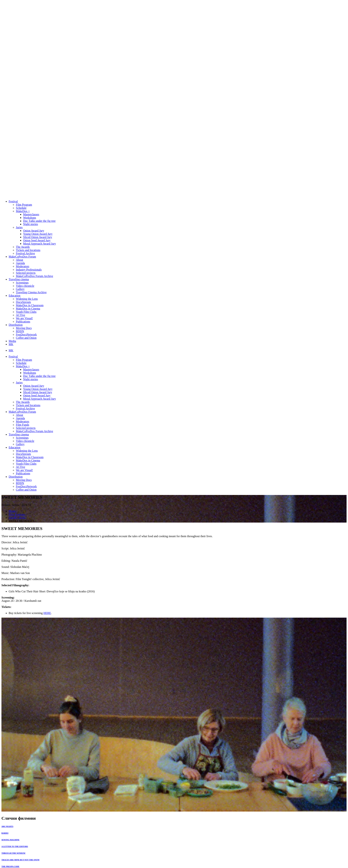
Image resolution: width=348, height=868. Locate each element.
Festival (13, 201)
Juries (19, 227)
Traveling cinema (19, 279)
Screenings (22, 283)
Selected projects (26, 273)
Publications (23, 322)
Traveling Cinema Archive (31, 292)
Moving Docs (24, 328)
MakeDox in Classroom (30, 305)
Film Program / (18, 514)
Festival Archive (25, 253)
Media (12, 341)
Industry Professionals (29, 270)
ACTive (20, 315)
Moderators (23, 266)
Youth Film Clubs (26, 312)
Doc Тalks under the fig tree (39, 221)
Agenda (20, 263)
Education (15, 296)
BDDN (20, 331)
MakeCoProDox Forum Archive (34, 276)
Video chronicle (25, 286)
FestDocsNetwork (26, 335)
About (19, 260)
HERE (47, 613)
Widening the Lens (27, 299)
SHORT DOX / (18, 518)
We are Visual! (24, 318)
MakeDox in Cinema (28, 309)
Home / (13, 511)
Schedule (21, 208)
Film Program (24, 205)
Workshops (30, 218)
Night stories (31, 224)
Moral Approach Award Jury (40, 244)
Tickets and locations (28, 250)
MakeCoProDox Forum (22, 257)
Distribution (16, 325)
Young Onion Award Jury (38, 234)
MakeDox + (23, 211)
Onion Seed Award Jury (37, 240)
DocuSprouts (23, 302)
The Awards (23, 247)
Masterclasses (31, 214)
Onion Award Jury (34, 231)
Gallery (20, 289)
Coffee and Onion (26, 338)
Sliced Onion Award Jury (38, 237)
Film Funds (22, 425)
